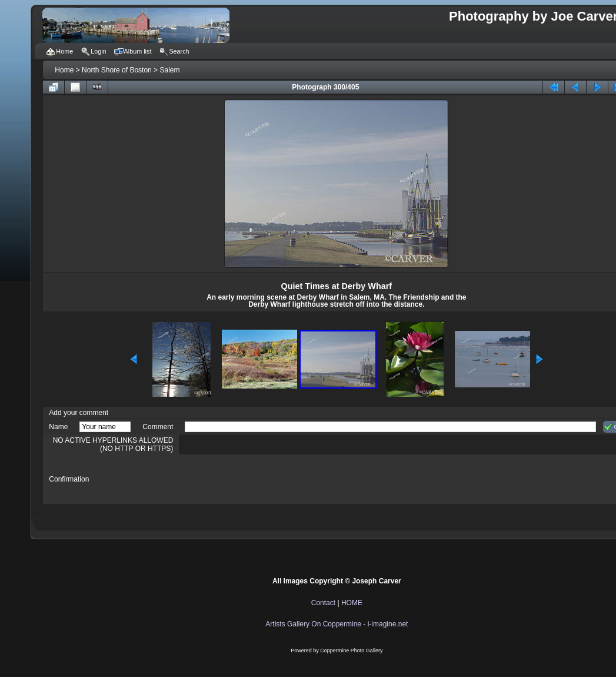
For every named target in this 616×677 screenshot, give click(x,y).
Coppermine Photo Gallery (351, 651)
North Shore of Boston (117, 70)
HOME (352, 603)
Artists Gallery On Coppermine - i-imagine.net (337, 624)
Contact (323, 603)
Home (64, 70)
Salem (169, 70)
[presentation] (274, 479)
